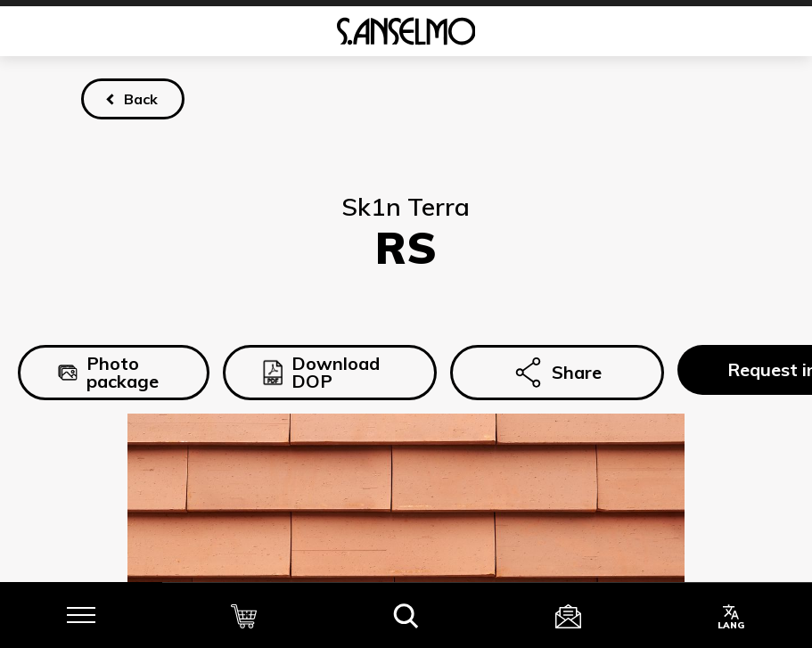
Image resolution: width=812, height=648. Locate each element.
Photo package (108, 372)
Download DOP (321, 372)
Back (141, 99)
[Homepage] (406, 31)
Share (557, 373)
